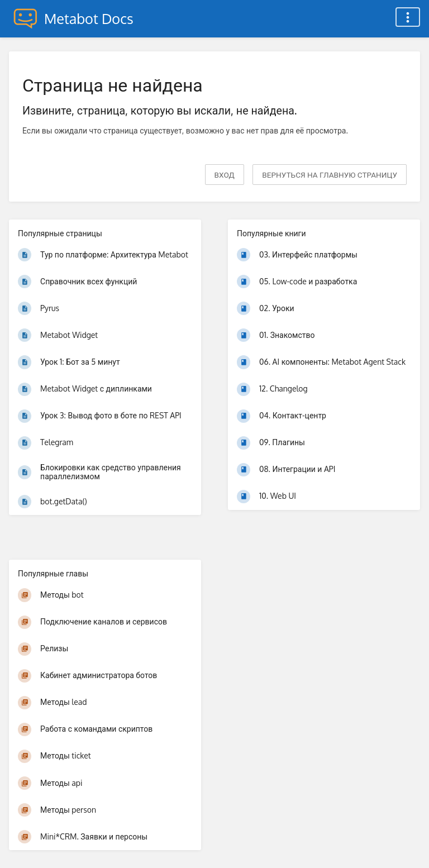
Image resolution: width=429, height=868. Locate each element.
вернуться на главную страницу (330, 175)
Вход (225, 175)
